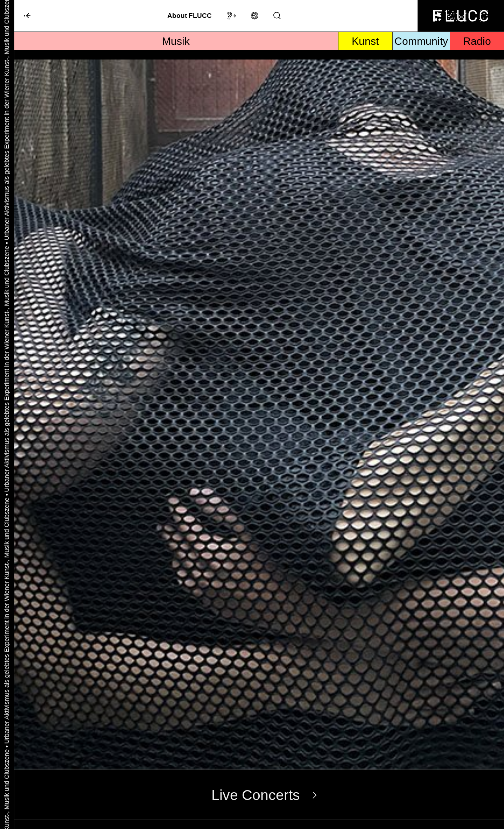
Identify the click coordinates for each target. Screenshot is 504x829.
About (190, 18)
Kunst (365, 48)
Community (421, 48)
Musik (176, 48)
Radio (477, 48)
